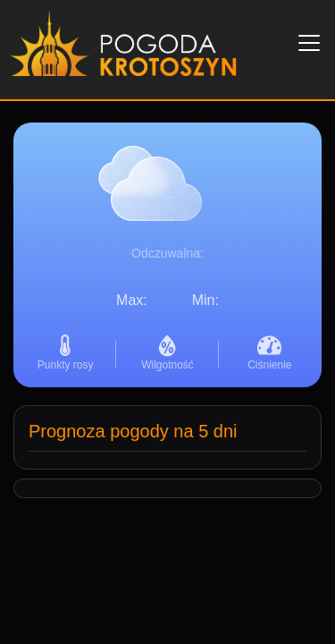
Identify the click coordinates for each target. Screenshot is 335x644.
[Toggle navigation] (309, 43)
